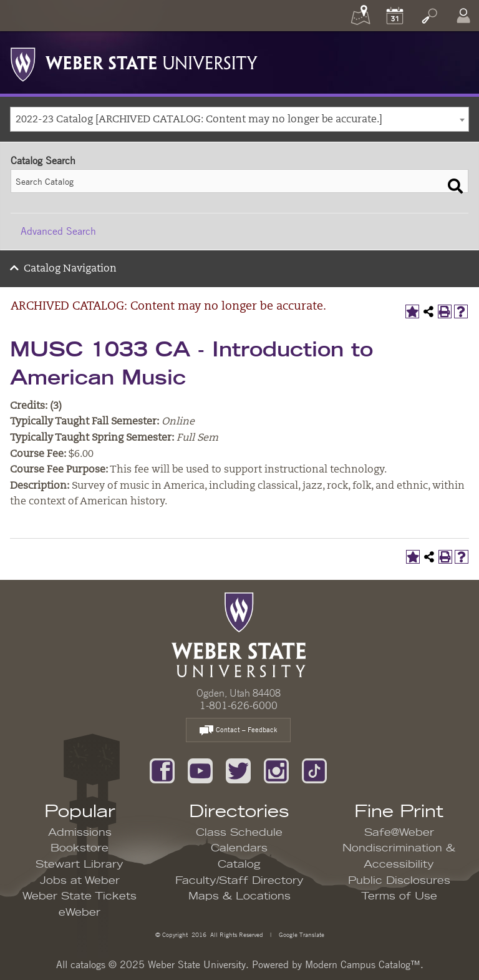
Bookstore (80, 848)
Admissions (80, 833)
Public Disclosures (399, 881)
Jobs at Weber (80, 881)
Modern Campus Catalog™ (363, 964)
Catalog (239, 865)
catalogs (88, 964)
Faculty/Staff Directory (239, 881)
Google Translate (301, 934)
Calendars (239, 848)
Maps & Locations (239, 896)
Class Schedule (239, 833)
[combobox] (239, 119)
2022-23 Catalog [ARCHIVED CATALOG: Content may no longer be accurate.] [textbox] (199, 120)
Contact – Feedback (238, 731)
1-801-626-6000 (239, 705)
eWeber (80, 913)
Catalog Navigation (70, 269)
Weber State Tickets (80, 896)
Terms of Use (399, 896)
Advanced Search (58, 231)
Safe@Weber (399, 833)
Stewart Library (80, 865)
